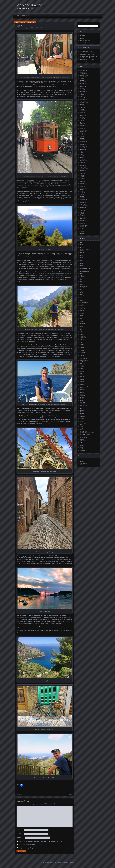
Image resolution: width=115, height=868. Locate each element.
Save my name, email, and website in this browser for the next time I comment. (40, 841)
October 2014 (83, 204)
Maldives (82, 341)
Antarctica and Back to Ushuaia (87, 37)
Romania (82, 381)
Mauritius (82, 344)
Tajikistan (82, 418)
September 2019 (84, 114)
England (82, 291)
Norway (81, 365)
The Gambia (83, 423)
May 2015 (82, 195)
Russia (81, 383)
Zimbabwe (82, 451)
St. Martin (82, 413)
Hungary (82, 310)
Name (19, 830)
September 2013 (84, 225)
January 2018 (83, 143)
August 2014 (83, 207)
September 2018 (84, 130)
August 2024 (83, 87)
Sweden (82, 415)
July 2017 (82, 153)
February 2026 (83, 71)
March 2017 (82, 159)
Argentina (82, 251)
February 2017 (83, 161)
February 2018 (83, 141)
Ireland (81, 315)
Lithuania (82, 335)
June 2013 (82, 230)
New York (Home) (84, 360)
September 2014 (84, 206)
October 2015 (83, 187)
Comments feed (83, 463)
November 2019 (83, 111)
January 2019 (83, 124)
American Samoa (84, 246)
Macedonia (82, 336)
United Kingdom (83, 436)
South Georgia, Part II (85, 40)
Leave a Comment (48, 28)
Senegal (82, 393)
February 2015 (83, 199)
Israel (81, 317)
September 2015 (84, 188)
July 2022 (82, 106)
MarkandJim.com (30, 5)
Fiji (80, 297)
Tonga (81, 425)
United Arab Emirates (85, 434)
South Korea (83, 407)
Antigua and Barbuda (85, 249)
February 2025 (83, 82)
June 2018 (82, 135)
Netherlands (83, 357)
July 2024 (82, 88)
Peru (81, 373)
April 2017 (82, 158)
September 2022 (84, 103)
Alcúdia (70, 794)
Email (19, 834)
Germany (82, 306)
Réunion (82, 380)
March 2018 (82, 140)
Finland (81, 299)
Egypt (81, 289)
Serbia (81, 394)
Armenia (82, 252)
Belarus (81, 262)
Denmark (82, 288)
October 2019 (83, 112)
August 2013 (83, 227)
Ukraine (81, 430)
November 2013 (83, 222)
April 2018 (82, 138)
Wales (81, 447)
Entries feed (82, 462)
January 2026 (83, 72)
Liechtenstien (83, 333)
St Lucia (82, 412)
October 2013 (83, 224)
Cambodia (82, 277)
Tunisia (81, 426)
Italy (81, 318)
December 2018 (83, 125)
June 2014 (82, 211)
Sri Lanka (82, 410)
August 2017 (83, 151)
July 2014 (82, 209)
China (81, 280)
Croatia (81, 283)
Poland (81, 375)
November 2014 (83, 203)
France (81, 301)
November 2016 (83, 166)
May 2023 (82, 96)
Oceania (82, 367)
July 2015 (82, 191)
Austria (81, 257)
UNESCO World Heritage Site (36, 28)
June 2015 (82, 193)
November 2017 (83, 146)
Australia (82, 256)
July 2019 (82, 117)
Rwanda (82, 384)
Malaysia (82, 339)
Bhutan (81, 265)
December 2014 (83, 201)
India (81, 312)
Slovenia (82, 401)
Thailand (82, 422)
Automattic (71, 863)
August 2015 (83, 190)
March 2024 (82, 90)
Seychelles (82, 396)
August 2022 (83, 104)
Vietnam (82, 446)
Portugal (82, 376)
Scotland (82, 391)
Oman (81, 368)
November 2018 (83, 127)
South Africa (83, 402)
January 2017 (83, 162)
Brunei (81, 273)
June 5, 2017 (32, 22)
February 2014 (83, 217)
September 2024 (84, 85)
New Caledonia (83, 359)
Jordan (81, 322)
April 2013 (82, 233)
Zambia (81, 449)
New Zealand (83, 362)
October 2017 (83, 148)
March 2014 (82, 216)
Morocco (82, 354)
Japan (81, 320)
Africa (81, 243)
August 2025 (83, 77)
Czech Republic (83, 286)
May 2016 (82, 175)
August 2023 (83, 93)
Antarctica (82, 39)
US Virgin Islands (84, 441)
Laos (81, 330)
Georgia (82, 304)
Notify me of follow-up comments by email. (30, 845)
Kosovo (81, 326)
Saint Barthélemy (84, 386)
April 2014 (82, 214)
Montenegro (82, 352)
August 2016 (83, 170)
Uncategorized (83, 431)
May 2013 (82, 232)
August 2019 (83, 116)
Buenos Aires (91, 55)
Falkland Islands (84, 296)
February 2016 (83, 180)
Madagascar (83, 338)
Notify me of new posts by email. (28, 848)
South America (83, 404)
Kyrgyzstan (82, 328)
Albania (81, 244)
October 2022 (83, 101)
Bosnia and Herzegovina (85, 268)
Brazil (81, 270)
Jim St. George (24, 22)
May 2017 (82, 156)
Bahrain (81, 260)
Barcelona (20, 794)
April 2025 (82, 80)
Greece (81, 307)
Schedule (25, 16)
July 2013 (82, 228)
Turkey (81, 428)
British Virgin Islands (85, 272)
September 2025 (84, 75)
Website (19, 837)
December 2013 (83, 220)
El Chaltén (82, 35)
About (17, 16)
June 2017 (82, 154)
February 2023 (83, 100)
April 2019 (82, 122)
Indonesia (82, 314)
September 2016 (84, 169)
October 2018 (83, 129)
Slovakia (82, 399)
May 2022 (82, 109)
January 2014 (83, 219)
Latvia (81, 331)
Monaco (82, 349)
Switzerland (82, 417)
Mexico (81, 346)
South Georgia (83, 42)
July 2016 (82, 172)
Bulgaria (82, 275)
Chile (81, 278)
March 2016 (82, 178)
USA (81, 442)
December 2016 (83, 164)
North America (83, 364)
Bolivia (81, 267)
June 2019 (82, 119)
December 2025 (83, 74)
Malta (81, 343)
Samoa (81, 388)
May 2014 (82, 212)
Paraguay (82, 372)
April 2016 (82, 177)
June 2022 (82, 108)
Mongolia (82, 351)
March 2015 (82, 198)
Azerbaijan (82, 259)
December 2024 (83, 83)
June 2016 (82, 174)
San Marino (82, 389)
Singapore (82, 397)
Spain (27, 28)
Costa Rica (82, 281)
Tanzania (82, 420)
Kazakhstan (82, 323)
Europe (23, 28)
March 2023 (82, 98)
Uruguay (82, 439)
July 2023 (82, 95)
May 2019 (82, 120)
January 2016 (83, 182)
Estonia (81, 293)
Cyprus (81, 285)
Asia (81, 254)
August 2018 (83, 132)
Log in (81, 460)
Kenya (81, 325)
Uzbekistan (82, 444)
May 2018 (82, 137)
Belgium (82, 264)
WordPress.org (83, 465)
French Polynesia (84, 302)
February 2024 (83, 91)
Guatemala (82, 309)
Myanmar (82, 355)
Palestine (82, 370)
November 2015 (83, 185)
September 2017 (84, 149)
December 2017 (83, 145)
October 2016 (83, 167)
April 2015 (82, 196)
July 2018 (82, 133)
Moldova (82, 347)
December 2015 (83, 183)
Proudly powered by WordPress (49, 863)
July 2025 (82, 79)
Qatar (81, 378)
